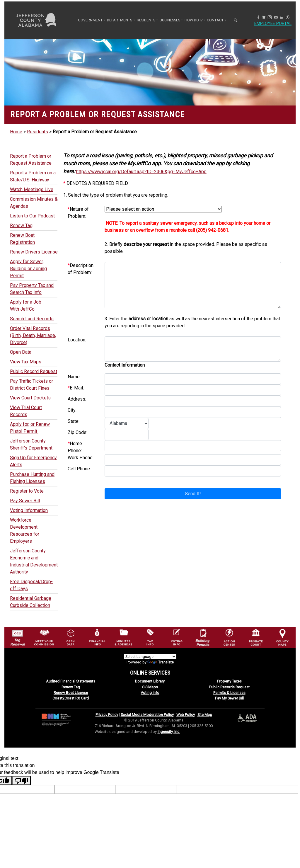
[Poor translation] (21, 781)
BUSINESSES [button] (170, 20)
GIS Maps (150, 687)
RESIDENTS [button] (146, 20)
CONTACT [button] (215, 20)
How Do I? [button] (194, 20)
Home (16, 132)
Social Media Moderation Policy (147, 715)
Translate (161, 662)
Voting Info (150, 693)
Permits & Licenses (229, 693)
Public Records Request (229, 687)
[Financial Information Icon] (97, 637)
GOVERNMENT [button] (90, 20)
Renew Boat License (71, 693)
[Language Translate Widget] (150, 657)
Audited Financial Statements (71, 681)
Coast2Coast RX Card (71, 698)
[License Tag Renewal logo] (18, 636)
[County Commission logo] (44, 637)
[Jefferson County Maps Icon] (282, 637)
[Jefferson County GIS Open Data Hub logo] (71, 637)
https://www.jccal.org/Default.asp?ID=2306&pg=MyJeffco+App (141, 172)
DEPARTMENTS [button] (120, 20)
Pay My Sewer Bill (229, 698)
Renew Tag (71, 687)
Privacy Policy (107, 715)
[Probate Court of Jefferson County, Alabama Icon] (256, 637)
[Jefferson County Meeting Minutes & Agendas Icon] (123, 637)
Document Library (150, 681)
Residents (37, 132)
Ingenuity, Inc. (169, 732)
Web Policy (186, 715)
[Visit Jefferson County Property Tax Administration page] (150, 637)
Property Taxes (229, 681)
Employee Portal (275, 24)
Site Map (205, 715)
